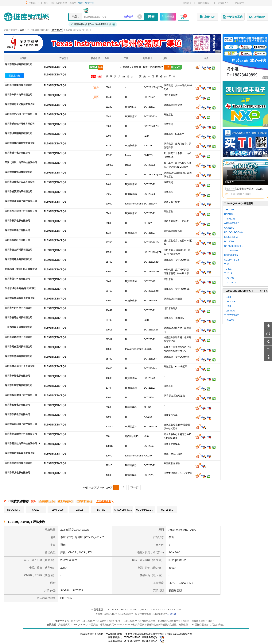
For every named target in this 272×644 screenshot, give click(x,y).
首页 (22, 30)
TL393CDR (230, 302)
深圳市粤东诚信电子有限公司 (20, 366)
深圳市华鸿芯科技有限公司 (19, 385)
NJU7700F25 (231, 255)
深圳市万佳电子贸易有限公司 (20, 182)
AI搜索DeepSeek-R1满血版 (93, 24)
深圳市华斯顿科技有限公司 (19, 172)
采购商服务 (205, 3)
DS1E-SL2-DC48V (234, 232)
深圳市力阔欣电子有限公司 (19, 337)
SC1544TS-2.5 (232, 260)
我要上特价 (14, 76)
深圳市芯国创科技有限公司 (19, 64)
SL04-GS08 (58, 510)
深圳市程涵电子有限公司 (17, 405)
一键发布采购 (233, 17)
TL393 (227, 297)
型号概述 (168, 17)
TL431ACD (230, 283)
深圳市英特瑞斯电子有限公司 (20, 453)
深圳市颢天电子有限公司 (17, 221)
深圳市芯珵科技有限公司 (17, 240)
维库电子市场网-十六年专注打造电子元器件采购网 (27, 17)
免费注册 (90, 3)
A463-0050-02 (231, 223)
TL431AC (229, 278)
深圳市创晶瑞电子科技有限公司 (21, 434)
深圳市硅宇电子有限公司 (17, 153)
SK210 (36, 510)
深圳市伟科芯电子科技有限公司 (21, 114)
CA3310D (229, 228)
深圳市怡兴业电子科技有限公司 (21, 211)
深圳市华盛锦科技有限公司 (19, 356)
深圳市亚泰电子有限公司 (17, 230)
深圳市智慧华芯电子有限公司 (20, 298)
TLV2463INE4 (231, 251)
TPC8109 (229, 320)
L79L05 (79, 510)
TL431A (228, 273)
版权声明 (187, 634)
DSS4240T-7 (14, 510)
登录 (80, 3)
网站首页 (187, 3)
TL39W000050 (232, 315)
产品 (74, 17)
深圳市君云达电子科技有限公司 (21, 444)
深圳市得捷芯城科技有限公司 (20, 143)
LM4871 (101, 510)
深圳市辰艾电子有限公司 (17, 473)
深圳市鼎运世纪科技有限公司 (20, 104)
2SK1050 (229, 210)
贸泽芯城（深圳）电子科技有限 (21, 269)
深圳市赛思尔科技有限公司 (19, 318)
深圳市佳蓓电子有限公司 (17, 414)
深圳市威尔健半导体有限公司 (20, 124)
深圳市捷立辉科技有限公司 (19, 250)
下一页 (134, 487)
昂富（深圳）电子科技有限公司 (21, 162)
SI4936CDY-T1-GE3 (124, 510)
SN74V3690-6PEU (234, 246)
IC (28, 30)
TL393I (228, 306)
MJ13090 (229, 242)
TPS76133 (230, 219)
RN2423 (228, 214)
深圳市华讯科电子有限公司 (19, 95)
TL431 (227, 264)
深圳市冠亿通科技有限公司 (19, 347)
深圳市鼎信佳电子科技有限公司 (21, 201)
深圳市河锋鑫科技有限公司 (19, 85)
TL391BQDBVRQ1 (55, 74)
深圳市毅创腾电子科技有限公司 (21, 395)
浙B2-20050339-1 (144, 634)
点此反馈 (172, 614)
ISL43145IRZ (231, 237)
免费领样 (128, 17)
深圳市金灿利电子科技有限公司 (21, 424)
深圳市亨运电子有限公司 (17, 376)
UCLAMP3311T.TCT (146, 510)
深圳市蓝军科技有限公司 (17, 279)
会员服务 (223, 3)
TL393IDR (229, 311)
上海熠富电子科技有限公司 (19, 327)
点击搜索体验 (105, 501)
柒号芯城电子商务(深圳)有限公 (21, 288)
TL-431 (228, 269)
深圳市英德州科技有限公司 (19, 463)
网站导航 (241, 3)
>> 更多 (264, 291)
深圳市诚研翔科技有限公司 (19, 133)
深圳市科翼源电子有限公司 (19, 192)
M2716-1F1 (167, 510)
